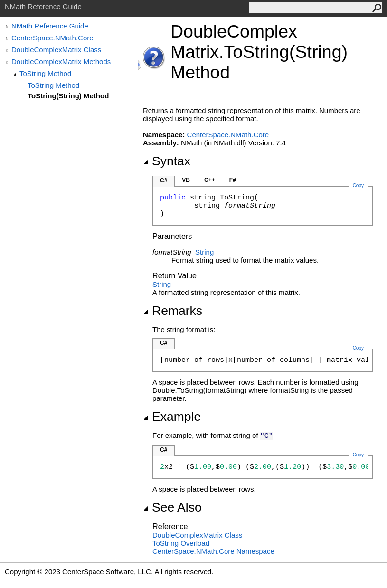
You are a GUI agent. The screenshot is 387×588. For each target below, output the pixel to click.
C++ (210, 180)
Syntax (167, 161)
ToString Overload (181, 543)
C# (164, 180)
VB (186, 180)
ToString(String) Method (68, 96)
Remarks (173, 311)
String (204, 252)
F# (233, 180)
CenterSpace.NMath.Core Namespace (213, 551)
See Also (172, 507)
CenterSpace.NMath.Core (52, 38)
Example (172, 417)
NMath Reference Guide (50, 26)
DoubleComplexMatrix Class (56, 50)
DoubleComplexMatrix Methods (61, 62)
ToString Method (45, 73)
